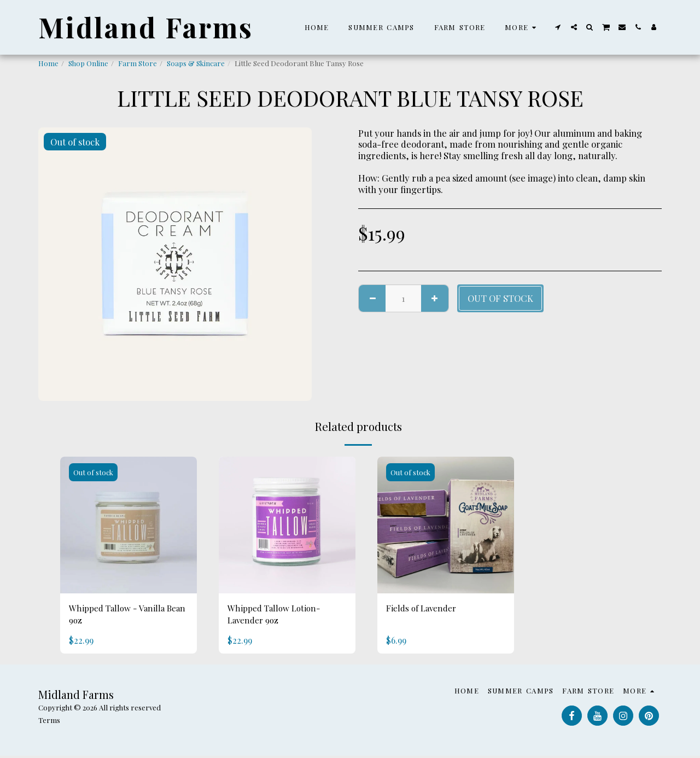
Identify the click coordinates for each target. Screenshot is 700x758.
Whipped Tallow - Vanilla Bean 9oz (120, 616)
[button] (558, 27)
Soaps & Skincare (196, 63)
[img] (129, 525)
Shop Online (88, 63)
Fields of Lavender (424, 609)
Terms (49, 722)
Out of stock (500, 298)
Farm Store (138, 63)
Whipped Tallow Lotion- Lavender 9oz (278, 616)
